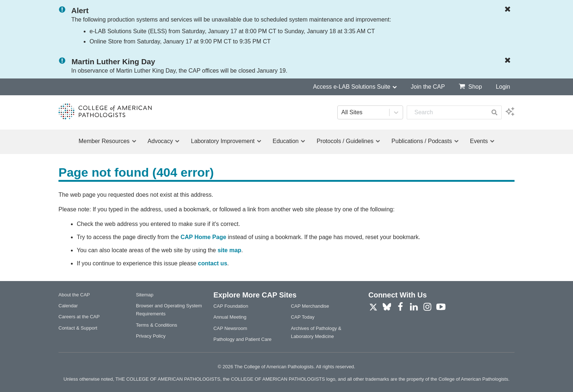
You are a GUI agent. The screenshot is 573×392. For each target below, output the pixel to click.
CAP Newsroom (230, 328)
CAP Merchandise (310, 306)
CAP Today (303, 317)
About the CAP (74, 295)
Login (503, 87)
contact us (213, 263)
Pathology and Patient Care (242, 339)
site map (229, 250)
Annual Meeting (230, 317)
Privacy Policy (151, 336)
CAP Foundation (231, 306)
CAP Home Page (203, 237)
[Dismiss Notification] (509, 10)
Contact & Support (78, 328)
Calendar (68, 306)
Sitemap (145, 295)
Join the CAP (428, 87)
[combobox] (447, 112)
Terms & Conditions (157, 325)
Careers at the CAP (79, 317)
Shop (470, 86)
